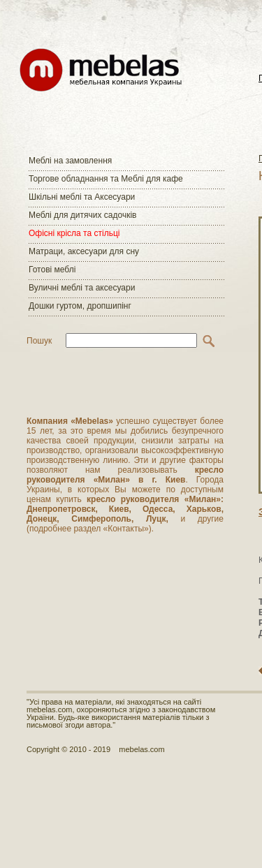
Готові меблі (52, 270)
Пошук (39, 341)
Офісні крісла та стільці (74, 233)
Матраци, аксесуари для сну (84, 251)
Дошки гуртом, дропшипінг (80, 306)
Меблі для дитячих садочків (82, 215)
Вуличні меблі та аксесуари (82, 288)
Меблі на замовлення (70, 161)
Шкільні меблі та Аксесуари (82, 197)
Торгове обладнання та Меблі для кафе (106, 179)
